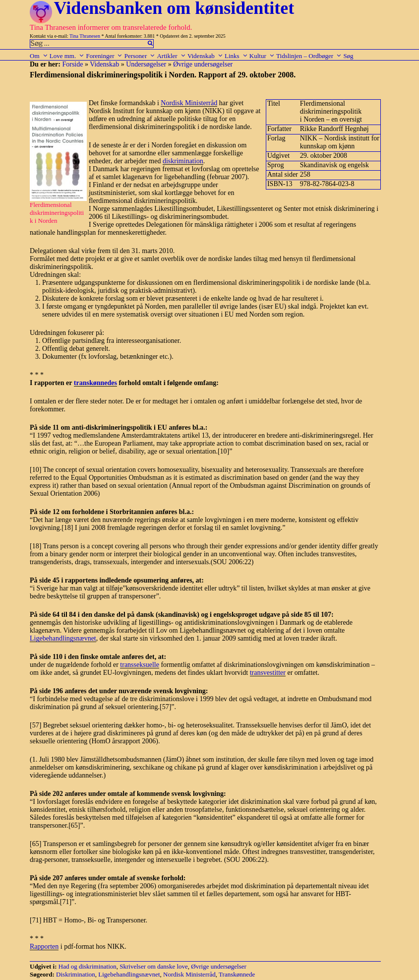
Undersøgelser (146, 64)
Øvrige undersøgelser (203, 64)
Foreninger (104, 56)
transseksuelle (140, 665)
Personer (140, 56)
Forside (72, 64)
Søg (348, 56)
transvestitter (268, 673)
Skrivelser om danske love (154, 966)
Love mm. (67, 56)
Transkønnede (237, 974)
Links (236, 56)
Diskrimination (76, 974)
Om (39, 56)
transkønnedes (95, 383)
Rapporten (44, 947)
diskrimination (183, 161)
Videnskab (205, 56)
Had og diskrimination (88, 966)
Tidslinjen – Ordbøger (309, 56)
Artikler (171, 56)
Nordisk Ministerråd (189, 103)
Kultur (262, 56)
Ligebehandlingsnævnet (63, 638)
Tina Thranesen (85, 36)
